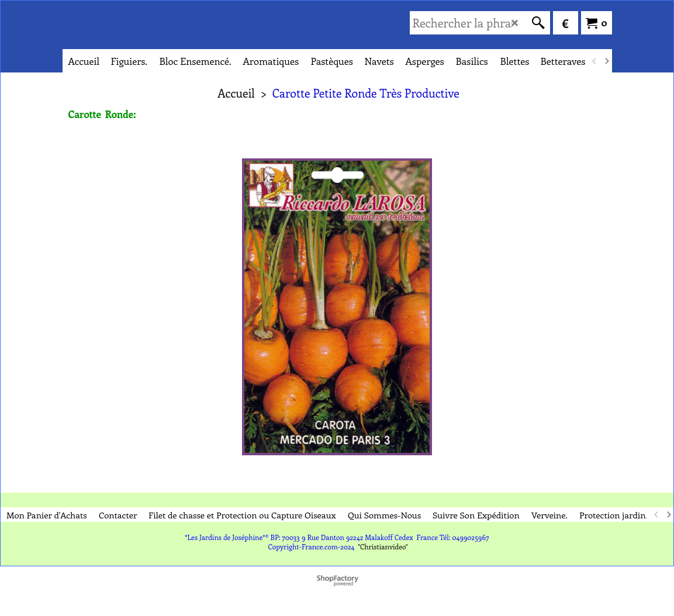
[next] (607, 61)
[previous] (595, 61)
